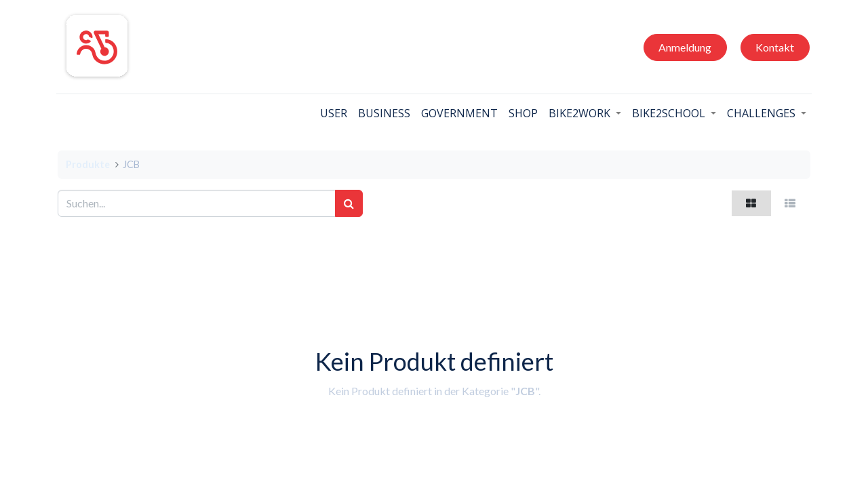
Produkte (88, 164)
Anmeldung (684, 47)
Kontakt (773, 47)
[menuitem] (332, 113)
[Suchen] (349, 203)
